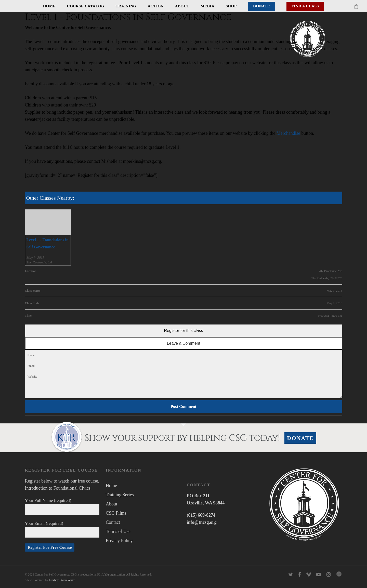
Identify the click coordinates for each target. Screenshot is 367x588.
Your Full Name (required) (62, 506)
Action (156, 6)
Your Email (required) (62, 529)
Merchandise (288, 133)
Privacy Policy (119, 541)
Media (207, 6)
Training (126, 6)
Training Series (120, 495)
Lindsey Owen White (62, 580)
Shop (231, 6)
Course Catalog (86, 6)
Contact (113, 522)
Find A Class (305, 6)
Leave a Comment (184, 343)
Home (49, 6)
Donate (261, 6)
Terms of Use (118, 531)
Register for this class (184, 331)
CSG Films (116, 513)
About (182, 6)
